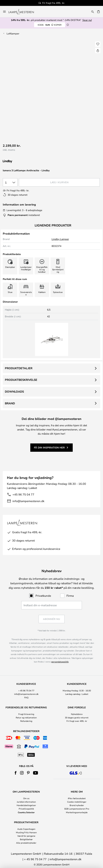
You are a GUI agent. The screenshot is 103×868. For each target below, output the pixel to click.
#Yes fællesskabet (77, 798)
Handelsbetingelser (26, 805)
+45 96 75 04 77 (23, 494)
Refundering (26, 721)
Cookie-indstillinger (77, 802)
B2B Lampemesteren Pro (77, 809)
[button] (98, 44)
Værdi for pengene (26, 836)
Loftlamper (13, 33)
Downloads (14, 392)
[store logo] (23, 12)
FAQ (26, 697)
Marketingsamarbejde (77, 812)
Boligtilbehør (26, 839)
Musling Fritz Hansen (26, 832)
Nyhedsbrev (77, 714)
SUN (50, 25)
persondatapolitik (60, 662)
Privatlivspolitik (26, 809)
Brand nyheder (77, 805)
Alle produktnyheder (26, 843)
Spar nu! (87, 20)
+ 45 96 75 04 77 (26, 690)
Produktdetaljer (19, 368)
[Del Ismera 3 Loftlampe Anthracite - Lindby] (98, 51)
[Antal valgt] (10, 182)
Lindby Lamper (60, 239)
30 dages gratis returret (77, 717)
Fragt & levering (26, 714)
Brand (10, 403)
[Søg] (93, 12)
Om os (26, 798)
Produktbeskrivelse (21, 380)
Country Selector (26, 812)
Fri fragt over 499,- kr (77, 721)
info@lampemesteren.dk (28, 501)
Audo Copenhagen (26, 829)
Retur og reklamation (26, 717)
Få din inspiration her (49, 447)
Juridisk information (26, 802)
